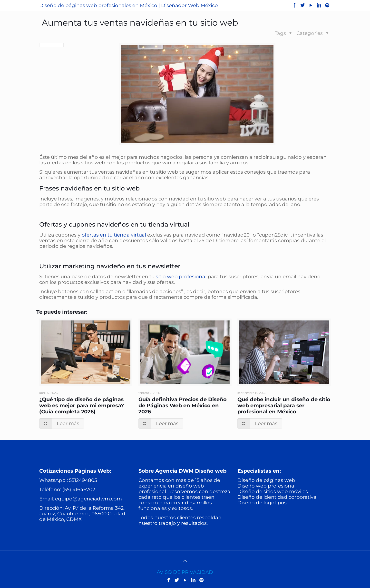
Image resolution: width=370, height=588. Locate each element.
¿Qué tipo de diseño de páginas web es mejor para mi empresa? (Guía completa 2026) (82, 405)
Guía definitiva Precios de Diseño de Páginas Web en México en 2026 (183, 405)
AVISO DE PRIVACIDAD (185, 572)
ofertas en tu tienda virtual (114, 235)
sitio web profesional (181, 277)
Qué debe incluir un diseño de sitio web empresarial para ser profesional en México (284, 405)
